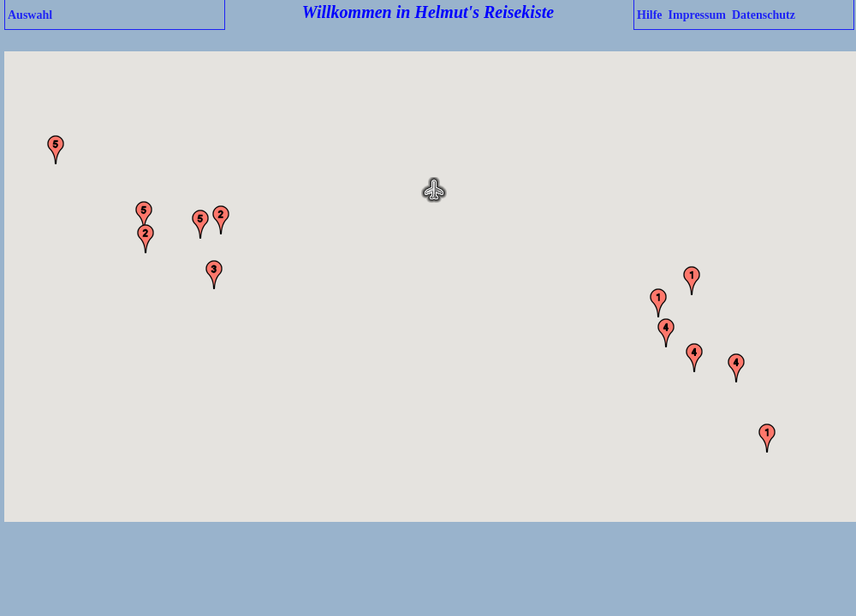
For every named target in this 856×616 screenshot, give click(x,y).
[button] (434, 190)
